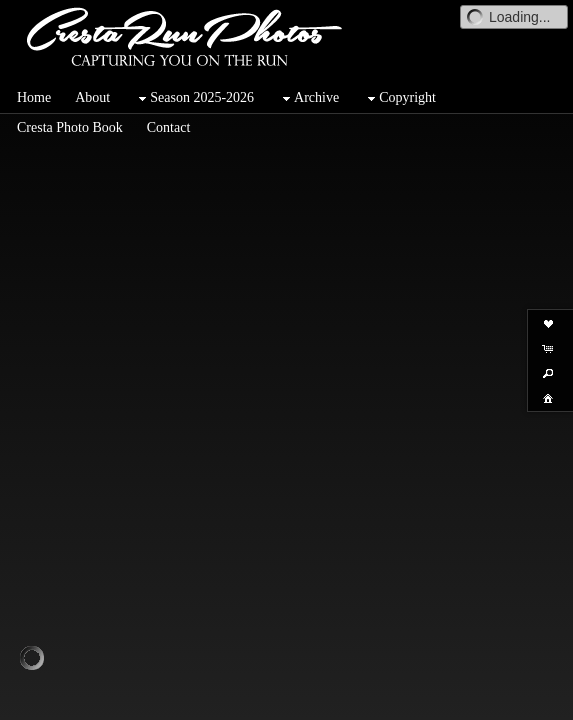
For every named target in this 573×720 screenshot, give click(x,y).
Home (34, 97)
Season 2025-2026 (194, 98)
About (92, 97)
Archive (308, 98)
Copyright (399, 98)
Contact (169, 127)
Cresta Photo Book (70, 127)
